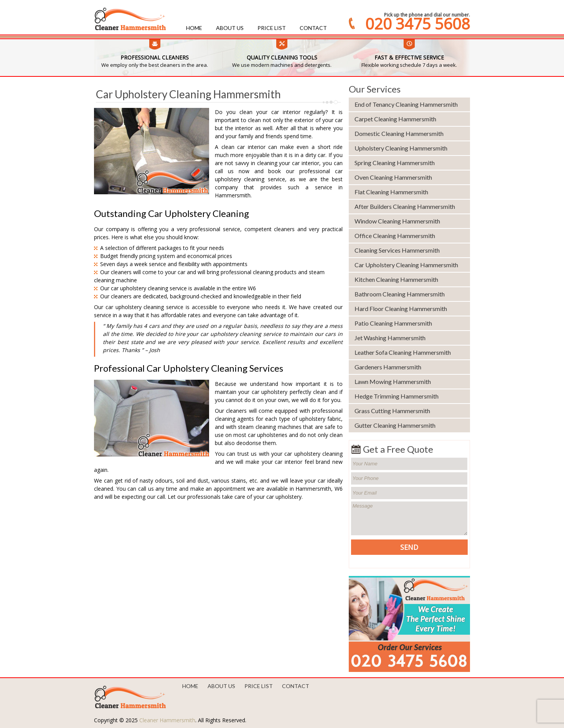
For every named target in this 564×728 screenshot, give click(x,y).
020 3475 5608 (418, 24)
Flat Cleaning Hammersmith (391, 192)
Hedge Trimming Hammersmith (397, 396)
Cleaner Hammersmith (167, 720)
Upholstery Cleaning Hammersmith (401, 148)
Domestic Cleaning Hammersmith (399, 133)
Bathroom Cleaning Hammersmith (400, 294)
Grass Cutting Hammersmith (392, 411)
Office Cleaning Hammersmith (395, 236)
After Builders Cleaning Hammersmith (405, 206)
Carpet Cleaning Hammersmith (395, 119)
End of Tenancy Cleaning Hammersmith (406, 104)
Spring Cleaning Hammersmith (395, 163)
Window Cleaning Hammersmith (397, 221)
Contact (313, 28)
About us (230, 28)
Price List (272, 28)
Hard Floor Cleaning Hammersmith (401, 309)
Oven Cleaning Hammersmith (393, 177)
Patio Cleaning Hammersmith (393, 323)
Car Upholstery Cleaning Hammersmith (406, 265)
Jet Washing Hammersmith (390, 338)
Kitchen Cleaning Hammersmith (396, 279)
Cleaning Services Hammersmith (397, 250)
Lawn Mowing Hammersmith (393, 381)
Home (194, 28)
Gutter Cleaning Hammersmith (395, 425)
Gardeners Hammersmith (388, 367)
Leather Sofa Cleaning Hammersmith (403, 352)
